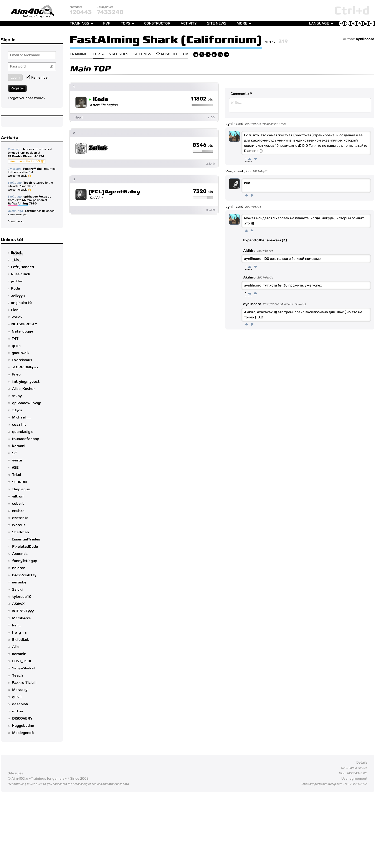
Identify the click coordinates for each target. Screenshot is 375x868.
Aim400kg (20, 778)
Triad (17, 475)
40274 (39, 156)
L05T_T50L (22, 661)
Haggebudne (23, 726)
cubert (18, 504)
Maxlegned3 (23, 733)
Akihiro (249, 251)
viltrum (18, 496)
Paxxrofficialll (33, 169)
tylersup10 (22, 597)
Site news (217, 23)
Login (15, 77)
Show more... (16, 221)
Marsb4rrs (21, 618)
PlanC (16, 310)
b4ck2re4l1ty (24, 575)
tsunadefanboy (25, 439)
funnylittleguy (25, 561)
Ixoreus (28, 149)
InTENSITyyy (23, 611)
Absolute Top (172, 54)
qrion (16, 346)
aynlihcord (365, 39)
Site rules (15, 773)
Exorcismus (22, 360)
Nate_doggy (22, 331)
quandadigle (23, 432)
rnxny (17, 396)
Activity (189, 23)
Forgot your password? (27, 98)
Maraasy (20, 690)
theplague (21, 489)
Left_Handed (22, 267)
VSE (15, 468)
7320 (203, 191)
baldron (19, 568)
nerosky (19, 582)
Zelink (98, 148)
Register (17, 88)
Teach (28, 183)
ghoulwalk (21, 353)
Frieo (16, 374)
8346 (203, 145)
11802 (202, 99)
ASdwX (18, 604)
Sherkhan (21, 532)
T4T (15, 339)
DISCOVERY (22, 718)
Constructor (157, 23)
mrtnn (18, 711)
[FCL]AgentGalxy (114, 192)
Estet (16, 253)
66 (24, 200)
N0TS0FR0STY (24, 324)
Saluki (17, 590)
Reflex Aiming (18, 204)
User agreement (354, 778)
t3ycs (17, 410)
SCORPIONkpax (25, 367)
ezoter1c (20, 518)
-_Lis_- (17, 260)
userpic (22, 214)
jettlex (17, 281)
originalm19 (21, 303)
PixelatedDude (25, 547)
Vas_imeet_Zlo (238, 171)
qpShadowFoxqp (35, 197)
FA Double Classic (21, 156)
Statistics (119, 54)
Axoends (20, 554)
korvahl (19, 446)
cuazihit (19, 425)
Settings (142, 54)
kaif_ (17, 625)
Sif (15, 453)
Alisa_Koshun (24, 389)
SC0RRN (20, 482)
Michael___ (21, 417)
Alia (15, 647)
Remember (37, 77)
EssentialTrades (26, 539)
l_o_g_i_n (20, 632)
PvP (107, 23)
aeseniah (20, 704)
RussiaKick (21, 274)
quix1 (17, 697)
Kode (15, 288)
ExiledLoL (21, 640)
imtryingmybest (26, 382)
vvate (17, 460)
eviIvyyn (18, 296)
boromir (30, 211)
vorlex (17, 317)
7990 (33, 203)
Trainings (79, 23)
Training (79, 54)
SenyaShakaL (24, 668)
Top (96, 54)
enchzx (18, 511)
